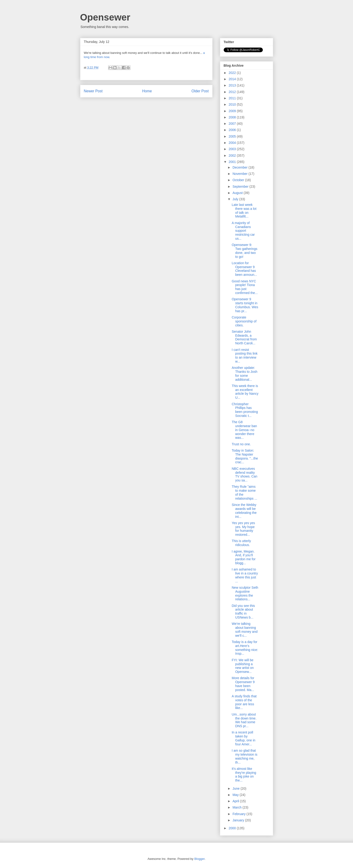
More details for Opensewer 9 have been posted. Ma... (243, 684)
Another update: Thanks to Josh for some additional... (244, 373)
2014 (233, 79)
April (236, 801)
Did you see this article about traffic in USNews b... (243, 612)
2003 (233, 149)
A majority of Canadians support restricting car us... (243, 231)
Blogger (199, 859)
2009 (233, 111)
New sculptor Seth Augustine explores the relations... (245, 593)
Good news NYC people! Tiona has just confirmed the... (245, 287)
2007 (233, 124)
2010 (233, 104)
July (236, 199)
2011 (233, 98)
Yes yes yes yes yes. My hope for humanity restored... (243, 529)
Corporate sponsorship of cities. (244, 321)
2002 (233, 156)
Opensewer (105, 17)
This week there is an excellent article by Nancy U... (245, 392)
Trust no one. (241, 444)
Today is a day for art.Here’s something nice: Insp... (245, 648)
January (239, 820)
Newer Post (93, 91)
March (238, 807)
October (239, 180)
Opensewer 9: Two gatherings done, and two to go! (244, 251)
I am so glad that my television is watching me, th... (244, 756)
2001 (233, 162)
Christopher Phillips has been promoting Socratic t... (245, 410)
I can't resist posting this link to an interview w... (245, 356)
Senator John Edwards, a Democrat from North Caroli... (244, 337)
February (240, 814)
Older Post (200, 91)
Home (147, 91)
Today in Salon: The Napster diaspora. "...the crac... (245, 456)
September (241, 187)
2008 (233, 117)
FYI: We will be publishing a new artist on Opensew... (243, 666)
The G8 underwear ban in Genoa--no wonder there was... (244, 430)
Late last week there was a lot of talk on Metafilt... (244, 211)
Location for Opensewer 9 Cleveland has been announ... (244, 269)
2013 (233, 85)
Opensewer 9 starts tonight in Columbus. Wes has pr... (245, 305)
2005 (233, 136)
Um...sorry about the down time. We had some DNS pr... (244, 720)
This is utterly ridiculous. (241, 543)
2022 (233, 73)
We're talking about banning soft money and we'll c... (245, 629)
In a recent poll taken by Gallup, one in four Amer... (243, 738)
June (236, 788)
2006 (233, 130)
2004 (233, 143)
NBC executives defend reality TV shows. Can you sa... (244, 474)
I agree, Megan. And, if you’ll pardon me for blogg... (243, 557)
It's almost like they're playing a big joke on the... (244, 775)
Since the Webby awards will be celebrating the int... (244, 511)
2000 (233, 828)
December (240, 167)
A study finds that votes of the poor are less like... (244, 702)
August (238, 193)
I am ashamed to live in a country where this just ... (245, 575)
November (240, 174)
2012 (233, 92)
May (236, 795)
